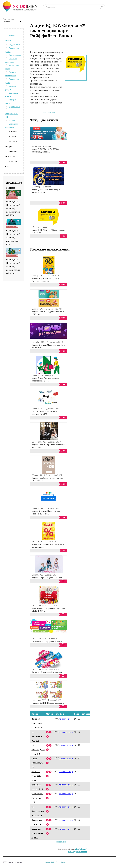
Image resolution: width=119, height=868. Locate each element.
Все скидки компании (77, 852)
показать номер (66, 719)
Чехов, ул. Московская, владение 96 (37, 723)
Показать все (61, 842)
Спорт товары (15, 55)
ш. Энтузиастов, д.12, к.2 (37, 736)
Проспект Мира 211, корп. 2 (36, 776)
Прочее (12, 120)
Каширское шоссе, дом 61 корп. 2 (38, 833)
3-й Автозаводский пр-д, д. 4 (38, 749)
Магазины (13, 131)
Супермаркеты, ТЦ (12, 115)
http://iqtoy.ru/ (81, 849)
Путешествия (14, 107)
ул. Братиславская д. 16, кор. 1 (38, 811)
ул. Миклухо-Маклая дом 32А (37, 798)
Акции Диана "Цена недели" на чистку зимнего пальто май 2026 (13, 266)
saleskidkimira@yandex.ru (55, 862)
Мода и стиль (14, 45)
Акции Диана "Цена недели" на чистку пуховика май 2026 (13, 238)
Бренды (12, 136)
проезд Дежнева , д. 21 (37, 763)
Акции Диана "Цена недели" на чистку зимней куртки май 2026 (13, 208)
